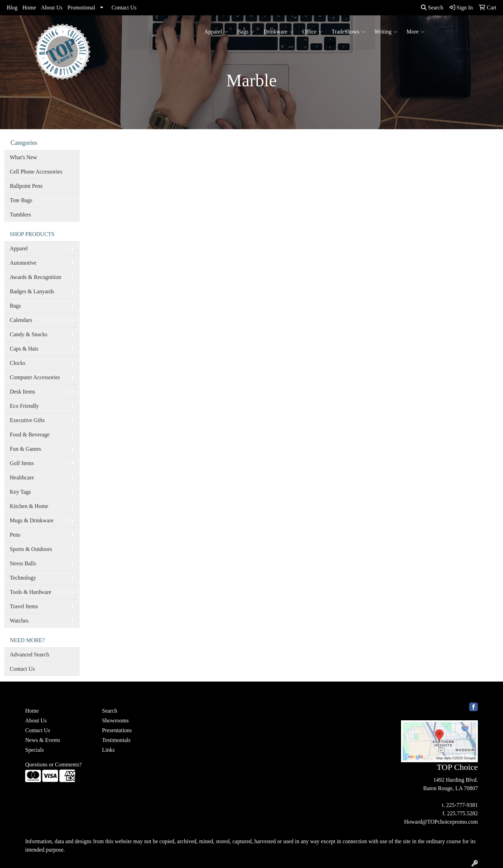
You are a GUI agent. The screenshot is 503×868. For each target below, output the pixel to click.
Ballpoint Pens (26, 186)
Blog (12, 8)
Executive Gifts (27, 420)
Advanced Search (29, 654)
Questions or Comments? (53, 764)
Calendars (21, 320)
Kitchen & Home (29, 506)
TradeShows (348, 32)
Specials (34, 750)
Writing (386, 32)
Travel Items (24, 606)
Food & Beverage (30, 435)
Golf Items (22, 463)
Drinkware (278, 32)
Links (108, 750)
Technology (23, 578)
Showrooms (115, 720)
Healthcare (22, 477)
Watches (19, 621)
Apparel (216, 32)
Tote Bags (21, 200)
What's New (23, 157)
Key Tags (20, 492)
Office (313, 32)
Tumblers (20, 215)
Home (29, 8)
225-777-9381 (462, 805)
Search (432, 8)
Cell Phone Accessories (36, 172)
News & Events (43, 740)
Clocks (17, 363)
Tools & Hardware (31, 592)
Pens (15, 535)
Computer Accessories (35, 377)
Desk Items (22, 392)
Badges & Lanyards (32, 291)
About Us (52, 8)
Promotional (81, 8)
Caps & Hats (24, 349)
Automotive (23, 263)
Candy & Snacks (29, 334)
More (416, 32)
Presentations (117, 730)
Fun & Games (25, 449)
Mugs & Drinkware (32, 520)
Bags (246, 32)
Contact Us (124, 8)
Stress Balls (23, 563)
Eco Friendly (24, 406)
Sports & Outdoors (31, 549)
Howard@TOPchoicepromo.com (441, 822)
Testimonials (116, 740)
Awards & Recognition (35, 277)
